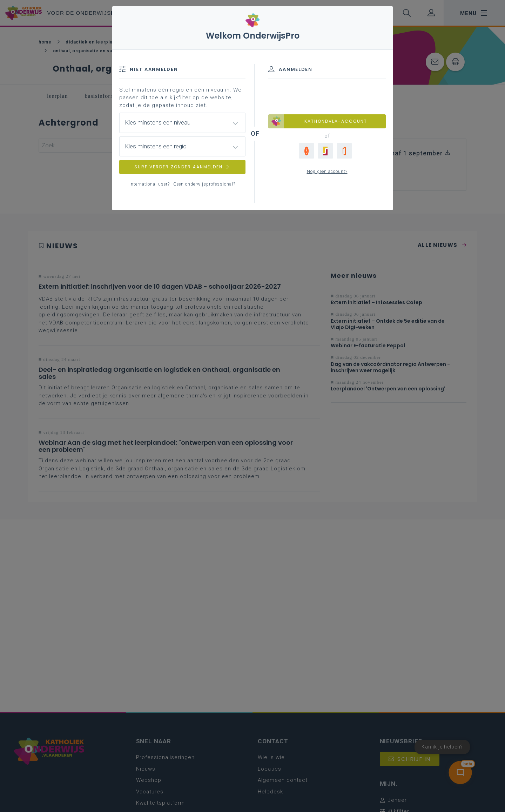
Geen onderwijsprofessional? (204, 184)
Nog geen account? (327, 172)
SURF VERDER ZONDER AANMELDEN (182, 167)
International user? (150, 184)
